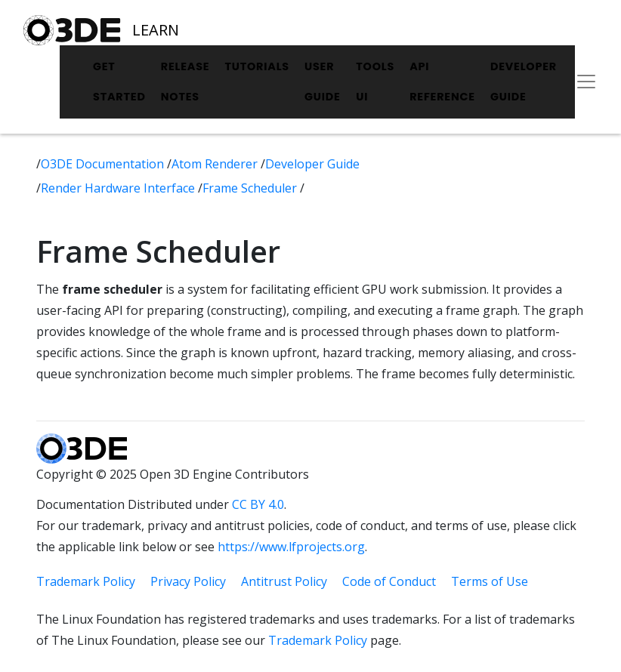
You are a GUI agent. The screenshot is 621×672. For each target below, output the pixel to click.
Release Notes (185, 82)
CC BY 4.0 (258, 504)
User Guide (323, 82)
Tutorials (257, 66)
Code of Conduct (389, 581)
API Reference (442, 82)
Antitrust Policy (284, 581)
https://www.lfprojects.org (291, 547)
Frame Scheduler (251, 188)
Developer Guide (524, 82)
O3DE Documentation (104, 164)
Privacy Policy (188, 581)
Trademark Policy (86, 581)
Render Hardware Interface (119, 188)
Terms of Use (490, 581)
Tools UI (375, 82)
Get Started (119, 82)
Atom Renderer (216, 164)
